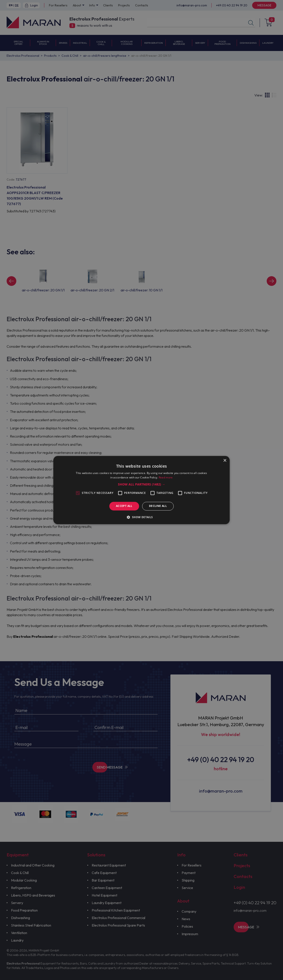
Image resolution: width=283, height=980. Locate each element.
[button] (141, 485)
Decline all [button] (158, 506)
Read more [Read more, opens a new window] (166, 477)
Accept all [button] (124, 506)
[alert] (141, 490)
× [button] (225, 461)
